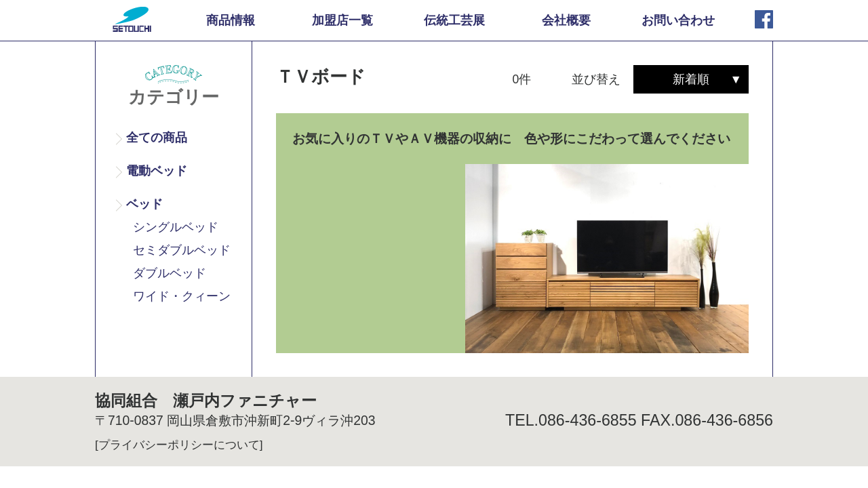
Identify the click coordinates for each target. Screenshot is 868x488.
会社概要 (566, 20)
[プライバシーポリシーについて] (179, 445)
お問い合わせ (678, 20)
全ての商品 (157, 138)
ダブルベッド (170, 273)
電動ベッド (157, 171)
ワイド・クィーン (182, 296)
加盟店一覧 (342, 20)
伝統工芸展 (454, 20)
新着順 (691, 79)
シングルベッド (176, 227)
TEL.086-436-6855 (571, 420)
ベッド (144, 204)
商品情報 (231, 20)
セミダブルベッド (182, 250)
